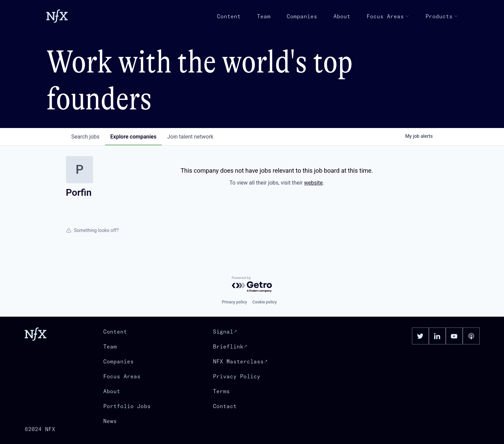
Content (229, 16)
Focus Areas (388, 16)
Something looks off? (92, 230)
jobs (85, 137)
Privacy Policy (237, 376)
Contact (225, 406)
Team (264, 16)
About (342, 16)
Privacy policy (234, 302)
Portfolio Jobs (127, 406)
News (110, 421)
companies (133, 137)
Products (442, 16)
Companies (302, 16)
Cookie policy (265, 302)
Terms (221, 391)
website (313, 183)
